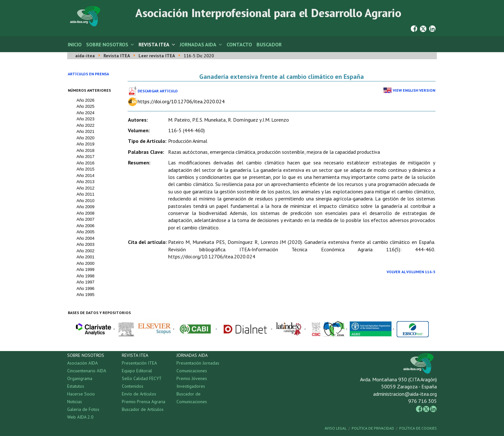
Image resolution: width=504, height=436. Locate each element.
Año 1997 (85, 282)
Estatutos (76, 386)
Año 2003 (85, 244)
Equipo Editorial (137, 371)
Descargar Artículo (158, 91)
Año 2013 (85, 182)
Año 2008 (85, 213)
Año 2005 (85, 232)
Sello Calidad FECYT (142, 378)
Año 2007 (85, 219)
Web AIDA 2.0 (80, 417)
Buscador (269, 44)
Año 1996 (85, 288)
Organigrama (80, 378)
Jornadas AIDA (198, 44)
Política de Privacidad (373, 428)
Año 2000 (85, 263)
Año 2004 (85, 238)
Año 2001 (85, 257)
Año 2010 (85, 201)
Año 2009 (85, 207)
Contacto (239, 44)
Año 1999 (85, 269)
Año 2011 (85, 194)
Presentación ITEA (139, 363)
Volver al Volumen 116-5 (411, 272)
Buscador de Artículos (143, 409)
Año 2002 (85, 251)
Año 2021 (85, 131)
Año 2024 (85, 113)
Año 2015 (85, 169)
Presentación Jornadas (198, 363)
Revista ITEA (154, 44)
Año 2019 (85, 144)
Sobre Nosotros (107, 44)
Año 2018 (85, 150)
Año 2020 (85, 138)
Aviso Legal (336, 428)
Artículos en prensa (88, 74)
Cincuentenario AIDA (87, 371)
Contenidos (133, 386)
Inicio (75, 44)
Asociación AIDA (82, 363)
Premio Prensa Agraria (144, 402)
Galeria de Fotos (83, 409)
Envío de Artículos (139, 394)
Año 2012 (85, 188)
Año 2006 (85, 226)
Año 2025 (85, 106)
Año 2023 (85, 119)
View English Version (414, 90)
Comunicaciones (192, 371)
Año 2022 (85, 125)
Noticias (75, 402)
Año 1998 (85, 276)
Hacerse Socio (81, 394)
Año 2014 (85, 176)
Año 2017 (85, 157)
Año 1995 (85, 295)
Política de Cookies (418, 428)
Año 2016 (85, 163)
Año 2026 (85, 100)
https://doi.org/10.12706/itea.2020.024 (181, 101)
